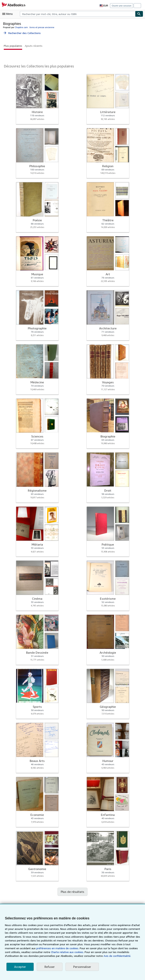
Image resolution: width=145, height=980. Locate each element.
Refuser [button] (49, 967)
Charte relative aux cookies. (50, 952)
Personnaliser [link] (81, 967)
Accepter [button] (20, 967)
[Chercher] (139, 14)
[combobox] (78, 14)
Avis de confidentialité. (90, 956)
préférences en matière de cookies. (42, 948)
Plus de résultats (72, 892)
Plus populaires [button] (13, 46)
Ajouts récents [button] (33, 46)
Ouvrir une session (122, 6)
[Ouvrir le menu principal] (8, 14)
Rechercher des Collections (22, 33)
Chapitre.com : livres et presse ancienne (34, 27)
